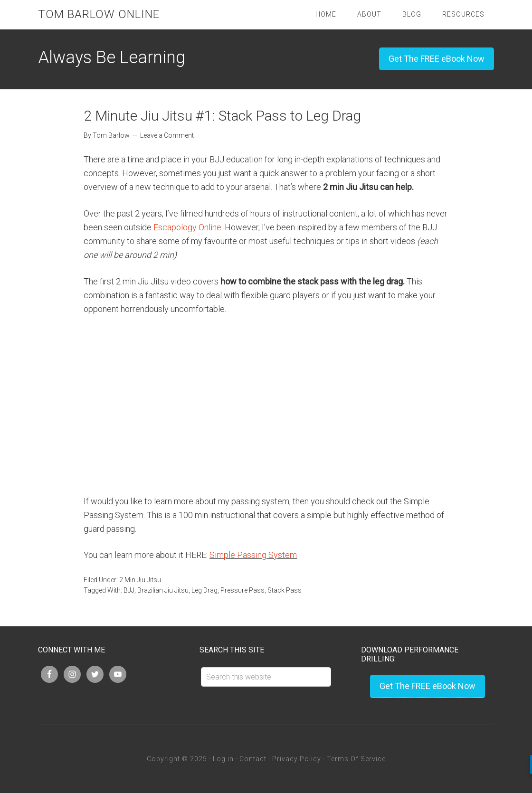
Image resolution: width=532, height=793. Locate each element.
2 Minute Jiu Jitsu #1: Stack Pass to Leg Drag (222, 116)
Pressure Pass (242, 590)
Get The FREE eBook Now (437, 59)
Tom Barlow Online (99, 14)
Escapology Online (187, 227)
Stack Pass (285, 590)
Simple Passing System (253, 555)
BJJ (129, 590)
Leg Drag (204, 590)
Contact (253, 759)
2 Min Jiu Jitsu (140, 580)
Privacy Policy (297, 759)
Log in (223, 759)
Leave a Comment (167, 135)
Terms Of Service (356, 759)
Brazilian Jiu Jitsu (163, 590)
